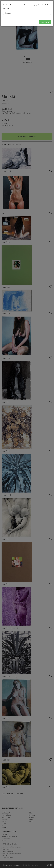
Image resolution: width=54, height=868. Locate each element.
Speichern (45, 22)
